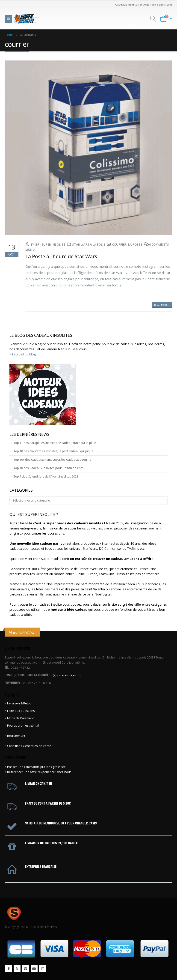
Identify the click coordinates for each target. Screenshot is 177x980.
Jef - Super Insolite (50, 244)
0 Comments (159, 244)
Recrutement (16, 736)
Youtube (34, 969)
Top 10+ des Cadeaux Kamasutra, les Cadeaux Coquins (52, 460)
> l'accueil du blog (23, 354)
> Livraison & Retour (19, 703)
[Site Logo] (27, 19)
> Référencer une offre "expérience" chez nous (38, 772)
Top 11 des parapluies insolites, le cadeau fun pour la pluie (55, 443)
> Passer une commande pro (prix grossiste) (35, 767)
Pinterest (26, 969)
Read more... (162, 305)
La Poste (135, 244)
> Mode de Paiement (19, 718)
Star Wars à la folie (89, 244)
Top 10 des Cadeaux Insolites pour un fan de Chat (49, 468)
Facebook (9, 969)
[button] (8, 19)
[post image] (88, 148)
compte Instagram (144, 266)
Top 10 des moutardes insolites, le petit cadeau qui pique (53, 451)
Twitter (17, 969)
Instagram (43, 969)
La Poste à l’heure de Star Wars (61, 256)
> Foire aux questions (20, 711)
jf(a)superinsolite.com (66, 675)
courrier (119, 244)
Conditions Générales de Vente (29, 746)
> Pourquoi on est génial (22, 725)
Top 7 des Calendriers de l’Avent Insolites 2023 (46, 476)
